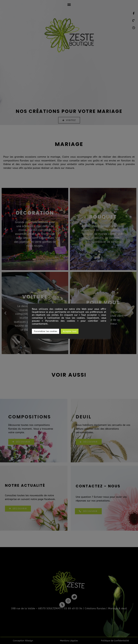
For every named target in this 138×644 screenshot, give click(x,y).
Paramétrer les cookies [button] (46, 331)
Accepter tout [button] (70, 331)
